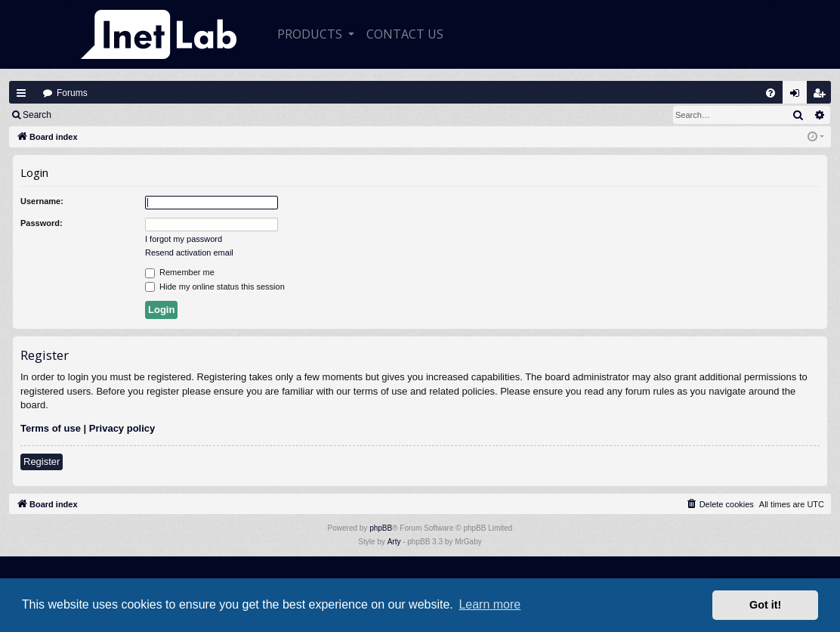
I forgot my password (184, 239)
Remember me (180, 273)
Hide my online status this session (215, 287)
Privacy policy (122, 428)
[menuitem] (771, 93)
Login (84, 115)
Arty (394, 542)
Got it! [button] (765, 605)
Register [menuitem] (823, 96)
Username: (42, 201)
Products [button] (311, 34)
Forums (72, 93)
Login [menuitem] (798, 96)
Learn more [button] (489, 604)
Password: (42, 223)
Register (135, 115)
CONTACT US (405, 34)
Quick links (21, 93)
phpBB (381, 528)
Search (37, 115)
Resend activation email (189, 252)
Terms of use (51, 428)
